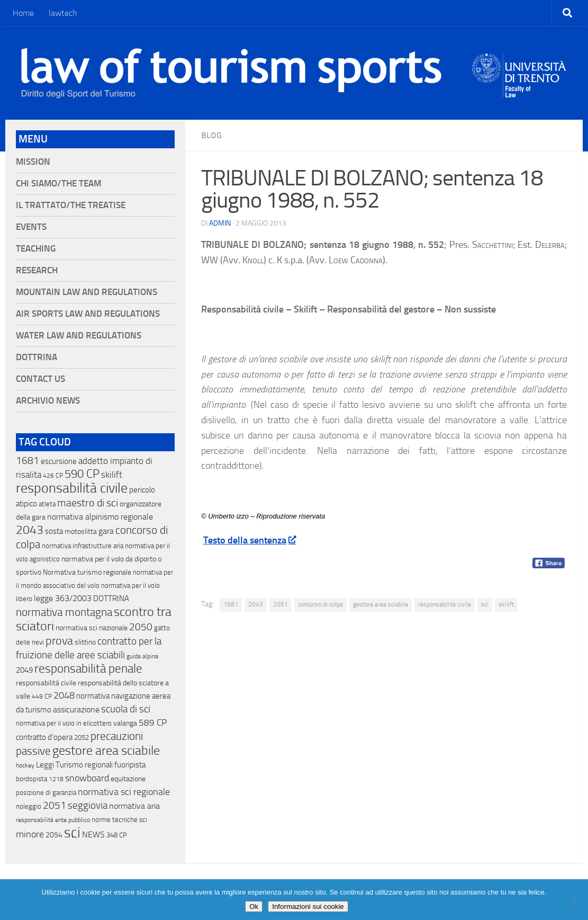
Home (23, 13)
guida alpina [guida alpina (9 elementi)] (142, 656)
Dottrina (37, 357)
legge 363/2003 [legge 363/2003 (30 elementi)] (63, 598)
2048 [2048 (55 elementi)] (64, 696)
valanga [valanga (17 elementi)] (125, 723)
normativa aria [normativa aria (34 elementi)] (134, 806)
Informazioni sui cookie (308, 906)
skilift (506, 604)
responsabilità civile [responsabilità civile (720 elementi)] (72, 488)
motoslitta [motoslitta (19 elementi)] (81, 532)
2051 (281, 604)
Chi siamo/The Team (58, 184)
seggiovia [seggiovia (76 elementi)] (88, 806)
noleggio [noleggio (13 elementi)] (29, 806)
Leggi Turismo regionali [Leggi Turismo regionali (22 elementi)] (74, 765)
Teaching (36, 249)
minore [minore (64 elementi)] (30, 834)
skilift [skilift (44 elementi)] (112, 475)
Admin (220, 223)
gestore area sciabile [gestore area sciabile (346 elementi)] (106, 751)
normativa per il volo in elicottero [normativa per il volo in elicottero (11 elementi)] (64, 723)
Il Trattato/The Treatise (71, 205)
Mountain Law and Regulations (87, 292)
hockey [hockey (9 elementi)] (25, 765)
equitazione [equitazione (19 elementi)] (128, 779)
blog (211, 135)
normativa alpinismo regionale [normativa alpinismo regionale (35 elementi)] (100, 517)
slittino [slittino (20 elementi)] (85, 642)
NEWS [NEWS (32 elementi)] (93, 834)
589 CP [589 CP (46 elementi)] (153, 722)
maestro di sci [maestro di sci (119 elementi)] (88, 503)
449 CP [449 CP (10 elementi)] (42, 696)
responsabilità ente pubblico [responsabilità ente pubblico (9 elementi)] (53, 820)
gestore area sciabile (381, 604)
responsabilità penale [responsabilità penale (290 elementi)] (88, 669)
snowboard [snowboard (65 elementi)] (87, 778)
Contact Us (40, 379)
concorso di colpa (320, 604)
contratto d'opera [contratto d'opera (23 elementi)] (44, 737)
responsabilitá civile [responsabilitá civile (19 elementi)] (46, 683)
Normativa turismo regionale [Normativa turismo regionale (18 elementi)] (87, 572)
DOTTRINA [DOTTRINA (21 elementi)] (111, 599)
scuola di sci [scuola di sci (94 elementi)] (126, 709)
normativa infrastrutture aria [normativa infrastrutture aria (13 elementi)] (83, 546)
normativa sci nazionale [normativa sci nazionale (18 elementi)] (92, 628)
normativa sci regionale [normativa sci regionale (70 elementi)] (124, 792)
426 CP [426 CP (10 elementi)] (53, 476)
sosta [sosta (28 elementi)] (54, 531)
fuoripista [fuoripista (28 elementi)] (130, 765)
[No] (575, 900)
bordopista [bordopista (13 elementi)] (31, 779)
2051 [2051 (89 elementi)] (55, 805)
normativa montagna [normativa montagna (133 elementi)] (64, 612)
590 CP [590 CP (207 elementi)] (82, 474)
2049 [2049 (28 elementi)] (24, 670)
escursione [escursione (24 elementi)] (59, 461)
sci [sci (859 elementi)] (72, 833)
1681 (231, 604)
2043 (256, 604)
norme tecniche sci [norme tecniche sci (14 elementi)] (119, 820)
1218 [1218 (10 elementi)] (56, 779)
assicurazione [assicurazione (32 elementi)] (76, 709)
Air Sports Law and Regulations (88, 314)
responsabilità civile (445, 604)
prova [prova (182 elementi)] (59, 641)
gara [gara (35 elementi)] (106, 531)
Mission (33, 162)
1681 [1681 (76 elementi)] (28, 461)
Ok (254, 906)
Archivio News (48, 401)
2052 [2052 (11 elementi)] (82, 738)
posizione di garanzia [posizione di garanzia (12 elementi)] (46, 793)
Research (37, 270)
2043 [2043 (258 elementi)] (30, 530)
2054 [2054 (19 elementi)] (54, 835)
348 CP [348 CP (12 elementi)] (117, 835)
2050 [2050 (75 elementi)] (141, 627)
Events (31, 227)
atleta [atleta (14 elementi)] (47, 504)
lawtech (63, 13)
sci (485, 604)
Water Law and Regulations (79, 336)
